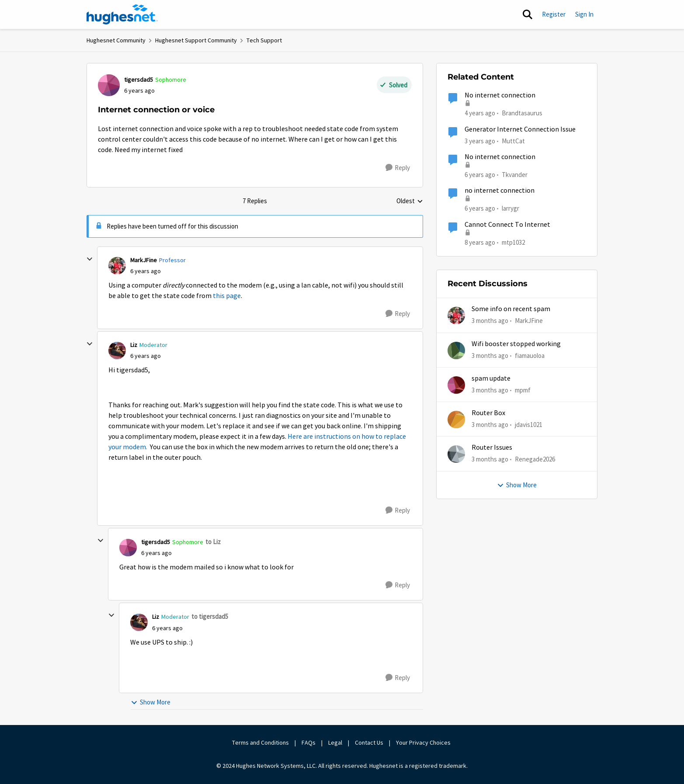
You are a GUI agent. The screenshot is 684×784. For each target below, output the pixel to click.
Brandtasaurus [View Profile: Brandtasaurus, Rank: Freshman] (522, 113)
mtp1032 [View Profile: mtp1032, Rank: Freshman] (513, 242)
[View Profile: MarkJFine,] (456, 316)
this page (227, 296)
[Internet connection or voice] (146, 271)
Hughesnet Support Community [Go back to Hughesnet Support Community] (196, 40)
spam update (491, 378)
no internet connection (500, 191)
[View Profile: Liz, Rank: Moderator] (117, 350)
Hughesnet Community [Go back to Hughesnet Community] (116, 40)
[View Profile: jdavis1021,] (456, 420)
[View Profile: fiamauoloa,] (456, 350)
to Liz (213, 542)
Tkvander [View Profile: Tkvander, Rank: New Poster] (515, 175)
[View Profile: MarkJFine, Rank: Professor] (117, 266)
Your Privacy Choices (424, 742)
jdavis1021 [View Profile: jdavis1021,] (529, 425)
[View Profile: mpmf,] (456, 385)
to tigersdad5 (210, 616)
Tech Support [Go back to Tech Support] (264, 40)
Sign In (584, 14)
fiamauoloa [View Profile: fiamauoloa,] (530, 355)
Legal (335, 742)
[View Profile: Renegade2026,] (456, 454)
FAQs (309, 742)
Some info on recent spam (511, 309)
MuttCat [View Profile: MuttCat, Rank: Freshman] (513, 140)
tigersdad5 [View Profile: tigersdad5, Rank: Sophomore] (139, 80)
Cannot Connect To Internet (507, 225)
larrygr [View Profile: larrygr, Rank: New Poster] (510, 208)
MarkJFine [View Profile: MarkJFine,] (529, 321)
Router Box (488, 413)
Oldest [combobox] (410, 201)
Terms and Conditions (260, 742)
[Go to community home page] (122, 14)
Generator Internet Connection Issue (520, 129)
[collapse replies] (90, 259)
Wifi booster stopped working (516, 344)
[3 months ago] (490, 321)
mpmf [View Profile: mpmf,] (523, 390)
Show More (151, 702)
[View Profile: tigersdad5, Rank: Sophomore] (109, 85)
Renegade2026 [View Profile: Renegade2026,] (535, 459)
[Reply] (398, 168)
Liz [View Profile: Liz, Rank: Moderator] (134, 345)
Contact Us (369, 742)
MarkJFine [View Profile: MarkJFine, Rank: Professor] (144, 260)
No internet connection (500, 95)
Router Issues (492, 448)
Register (554, 14)
